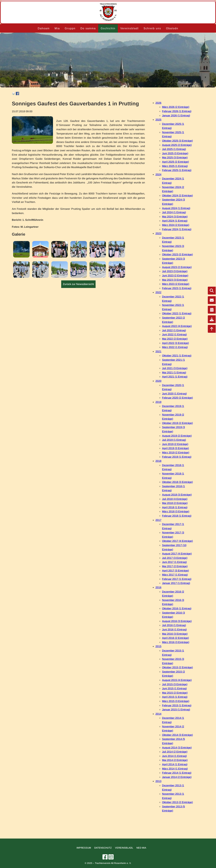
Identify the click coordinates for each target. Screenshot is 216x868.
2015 (158, 646)
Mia (57, 28)
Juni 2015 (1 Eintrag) (174, 688)
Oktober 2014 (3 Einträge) (177, 735)
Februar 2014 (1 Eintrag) (177, 773)
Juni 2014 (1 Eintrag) (174, 756)
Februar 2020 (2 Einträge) (177, 398)
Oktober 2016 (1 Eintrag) (177, 608)
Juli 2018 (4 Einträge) (175, 499)
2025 (158, 120)
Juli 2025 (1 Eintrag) (174, 149)
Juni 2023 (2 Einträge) (175, 276)
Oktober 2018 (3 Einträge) (177, 482)
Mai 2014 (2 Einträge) (175, 760)
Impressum (84, 848)
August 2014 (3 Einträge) (177, 748)
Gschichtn (108, 28)
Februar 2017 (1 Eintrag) (177, 579)
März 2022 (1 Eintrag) (175, 347)
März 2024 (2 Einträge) (176, 225)
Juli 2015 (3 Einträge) (175, 684)
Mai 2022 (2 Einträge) (175, 339)
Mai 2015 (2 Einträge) (175, 693)
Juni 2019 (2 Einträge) (175, 444)
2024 (158, 174)
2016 (158, 587)
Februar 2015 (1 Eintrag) (177, 705)
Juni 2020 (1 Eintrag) (174, 394)
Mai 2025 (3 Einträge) (175, 157)
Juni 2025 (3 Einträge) (175, 153)
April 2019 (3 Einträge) (175, 448)
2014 (158, 714)
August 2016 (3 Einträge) (177, 621)
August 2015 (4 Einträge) (177, 680)
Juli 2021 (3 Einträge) (175, 368)
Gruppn (70, 28)
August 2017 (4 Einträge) (177, 554)
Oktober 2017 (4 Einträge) (177, 541)
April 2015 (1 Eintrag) (175, 697)
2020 (158, 381)
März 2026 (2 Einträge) (176, 107)
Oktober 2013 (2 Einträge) (177, 802)
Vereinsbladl (129, 28)
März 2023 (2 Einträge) (176, 284)
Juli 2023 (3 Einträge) (175, 271)
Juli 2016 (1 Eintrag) (174, 625)
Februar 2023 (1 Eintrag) (177, 288)
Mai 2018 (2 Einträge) (175, 503)
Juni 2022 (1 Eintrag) (174, 334)
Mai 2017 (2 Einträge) (175, 566)
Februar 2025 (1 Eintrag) (177, 170)
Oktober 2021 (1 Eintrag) (177, 356)
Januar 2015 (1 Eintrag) (176, 710)
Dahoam (44, 28)
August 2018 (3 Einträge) (177, 495)
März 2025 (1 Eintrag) (175, 166)
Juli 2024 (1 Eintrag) (174, 212)
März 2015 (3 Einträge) (176, 701)
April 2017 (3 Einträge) (175, 571)
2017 (158, 520)
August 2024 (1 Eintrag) (176, 208)
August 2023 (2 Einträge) (177, 267)
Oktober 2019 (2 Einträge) (177, 423)
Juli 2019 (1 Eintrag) (174, 440)
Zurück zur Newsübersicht (78, 284)
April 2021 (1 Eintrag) (175, 377)
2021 (158, 351)
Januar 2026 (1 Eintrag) (176, 115)
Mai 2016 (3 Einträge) (175, 634)
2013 (158, 781)
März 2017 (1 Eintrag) (175, 575)
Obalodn (172, 28)
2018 (158, 461)
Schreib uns (152, 28)
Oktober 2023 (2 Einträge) (177, 254)
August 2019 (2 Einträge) (177, 436)
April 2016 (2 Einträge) (175, 638)
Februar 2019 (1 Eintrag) (177, 457)
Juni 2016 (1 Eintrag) (174, 630)
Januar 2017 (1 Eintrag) (176, 583)
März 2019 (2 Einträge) (176, 453)
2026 (158, 103)
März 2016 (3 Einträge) (176, 642)
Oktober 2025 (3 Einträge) (177, 141)
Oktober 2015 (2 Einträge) (177, 667)
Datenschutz (103, 848)
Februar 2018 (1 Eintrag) (177, 516)
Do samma (88, 28)
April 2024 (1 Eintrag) (175, 221)
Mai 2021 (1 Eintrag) (174, 373)
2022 (158, 292)
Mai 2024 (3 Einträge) (175, 217)
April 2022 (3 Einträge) (175, 343)
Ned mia (141, 848)
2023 (158, 233)
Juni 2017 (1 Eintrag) (174, 562)
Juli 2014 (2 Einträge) (175, 752)
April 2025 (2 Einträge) (175, 162)
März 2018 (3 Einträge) (176, 511)
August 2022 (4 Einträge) (177, 326)
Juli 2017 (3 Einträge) (175, 558)
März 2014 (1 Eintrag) (175, 769)
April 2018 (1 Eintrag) (175, 507)
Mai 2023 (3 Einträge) (175, 280)
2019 (158, 402)
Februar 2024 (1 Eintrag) (177, 229)
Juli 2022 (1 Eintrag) (174, 330)
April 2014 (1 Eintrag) (175, 764)
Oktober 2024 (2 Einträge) (177, 196)
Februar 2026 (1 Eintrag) (177, 111)
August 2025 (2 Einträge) (177, 145)
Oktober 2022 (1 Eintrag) (177, 313)
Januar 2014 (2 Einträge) (177, 777)
